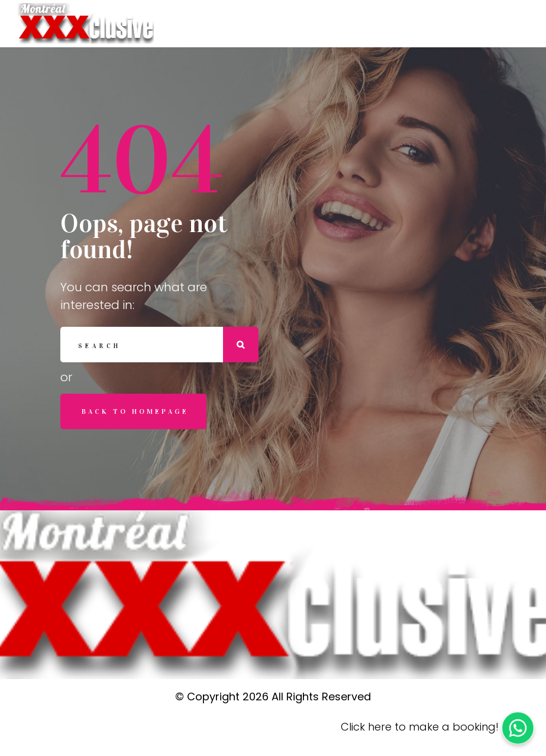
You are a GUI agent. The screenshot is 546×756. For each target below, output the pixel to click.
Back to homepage (135, 411)
